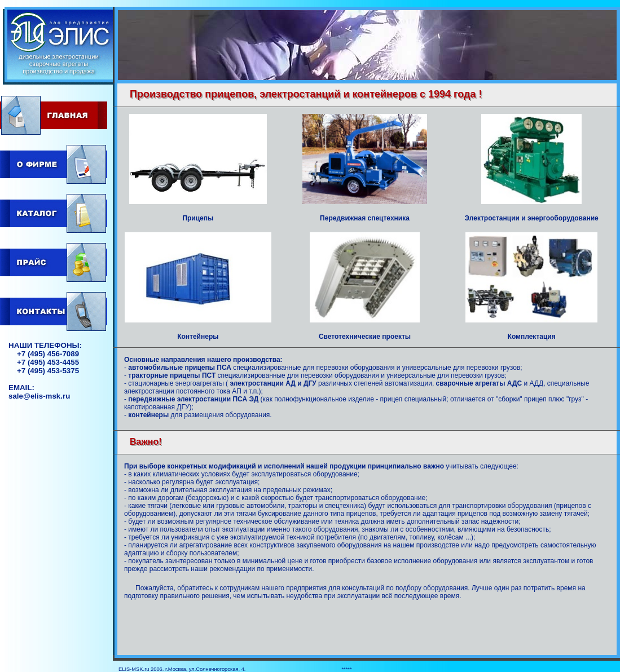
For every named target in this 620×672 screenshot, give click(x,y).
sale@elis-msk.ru (39, 396)
